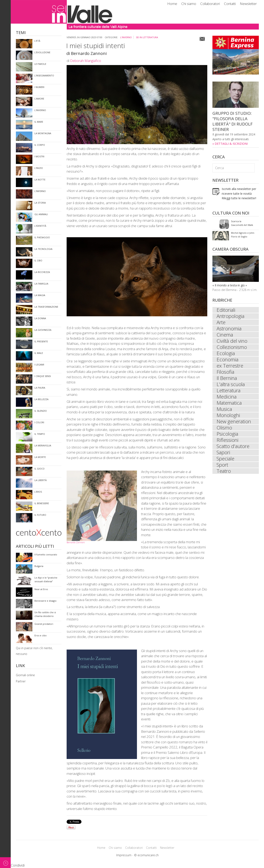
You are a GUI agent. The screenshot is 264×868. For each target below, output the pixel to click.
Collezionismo (232, 347)
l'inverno (126, 37)
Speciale (225, 459)
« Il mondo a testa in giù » (230, 285)
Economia (227, 359)
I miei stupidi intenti (96, 46)
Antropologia (230, 316)
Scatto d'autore (233, 446)
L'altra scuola (231, 384)
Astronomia (229, 328)
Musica (224, 409)
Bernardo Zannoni (76, 542)
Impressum (124, 855)
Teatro (224, 471)
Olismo (224, 428)
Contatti (230, 4)
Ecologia (226, 353)
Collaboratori (210, 4)
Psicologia (227, 434)
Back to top (5, 863)
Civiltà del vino (232, 341)
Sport (222, 465)
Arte (221, 322)
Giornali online (25, 675)
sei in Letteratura (147, 37)
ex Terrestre (230, 366)
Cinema (225, 335)
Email (202, 39)
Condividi (18, 865)
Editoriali (226, 310)
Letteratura (229, 390)
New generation (234, 421)
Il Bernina (227, 378)
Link (20, 666)
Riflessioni (227, 440)
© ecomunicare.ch (146, 855)
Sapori (223, 452)
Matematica (229, 403)
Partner (21, 681)
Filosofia (225, 372)
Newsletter (248, 4)
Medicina (227, 397)
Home (172, 4)
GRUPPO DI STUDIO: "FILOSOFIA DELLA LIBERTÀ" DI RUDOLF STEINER (232, 121)
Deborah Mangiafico (86, 61)
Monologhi (228, 415)
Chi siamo (189, 4)
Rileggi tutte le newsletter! (239, 198)
